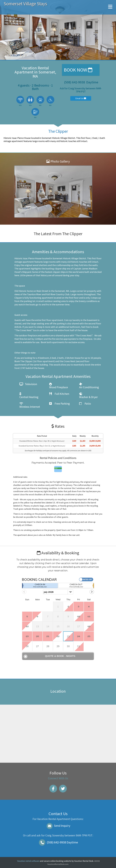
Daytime (58, 842)
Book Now (78, 70)
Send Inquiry (58, 826)
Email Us (81, 98)
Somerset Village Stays (25, 4)
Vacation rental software (28, 861)
